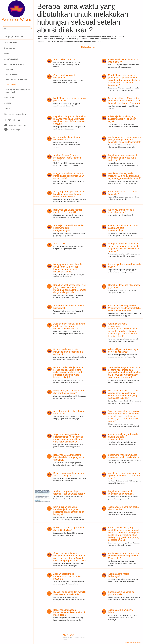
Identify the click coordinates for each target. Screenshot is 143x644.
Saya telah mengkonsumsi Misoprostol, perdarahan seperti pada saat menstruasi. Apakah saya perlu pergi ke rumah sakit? (70, 557)
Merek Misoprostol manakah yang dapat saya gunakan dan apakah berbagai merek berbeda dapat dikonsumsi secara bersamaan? (124, 80)
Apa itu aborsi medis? (64, 59)
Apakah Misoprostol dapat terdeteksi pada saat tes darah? (69, 493)
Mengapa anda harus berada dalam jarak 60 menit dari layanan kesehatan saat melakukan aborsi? (68, 268)
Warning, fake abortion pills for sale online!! (18, 91)
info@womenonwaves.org (15, 125)
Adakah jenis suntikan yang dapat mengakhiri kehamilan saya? (122, 119)
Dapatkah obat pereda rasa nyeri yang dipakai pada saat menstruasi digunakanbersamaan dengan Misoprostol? (70, 289)
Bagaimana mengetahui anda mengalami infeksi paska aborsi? (124, 456)
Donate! (8, 103)
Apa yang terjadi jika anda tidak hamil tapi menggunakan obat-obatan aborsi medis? (69, 194)
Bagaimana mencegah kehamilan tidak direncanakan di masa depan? (69, 612)
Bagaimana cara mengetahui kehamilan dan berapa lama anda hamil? (122, 158)
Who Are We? (11, 42)
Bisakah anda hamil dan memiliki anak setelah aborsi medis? (70, 593)
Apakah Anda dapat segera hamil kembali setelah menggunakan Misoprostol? (125, 556)
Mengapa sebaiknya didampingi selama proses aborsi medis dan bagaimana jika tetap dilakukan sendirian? (124, 247)
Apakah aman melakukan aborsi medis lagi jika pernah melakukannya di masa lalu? (69, 326)
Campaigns (9, 48)
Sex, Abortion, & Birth (14, 65)
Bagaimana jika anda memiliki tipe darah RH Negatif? (68, 211)
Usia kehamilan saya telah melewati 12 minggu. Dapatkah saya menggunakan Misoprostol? (125, 176)
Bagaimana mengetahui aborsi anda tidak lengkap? (69, 474)
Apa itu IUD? (60, 244)
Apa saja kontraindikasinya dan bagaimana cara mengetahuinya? (69, 228)
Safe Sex (9, 69)
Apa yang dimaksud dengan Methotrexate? (67, 138)
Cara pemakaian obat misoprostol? (64, 76)
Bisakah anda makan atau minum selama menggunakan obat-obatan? (68, 352)
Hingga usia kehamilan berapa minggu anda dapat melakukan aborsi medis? (69, 176)
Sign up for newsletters (15, 114)
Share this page (12, 130)
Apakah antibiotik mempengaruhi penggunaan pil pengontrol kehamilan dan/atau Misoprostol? (125, 140)
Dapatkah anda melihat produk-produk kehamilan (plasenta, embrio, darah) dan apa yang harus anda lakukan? (124, 394)
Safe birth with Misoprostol (16, 79)
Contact (8, 108)
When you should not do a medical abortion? (121, 211)
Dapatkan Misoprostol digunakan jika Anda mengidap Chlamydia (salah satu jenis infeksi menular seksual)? (70, 120)
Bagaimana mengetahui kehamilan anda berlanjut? (121, 493)
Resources (9, 97)
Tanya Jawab (11, 85)
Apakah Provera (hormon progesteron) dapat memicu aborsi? (67, 158)
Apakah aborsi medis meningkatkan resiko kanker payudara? (67, 576)
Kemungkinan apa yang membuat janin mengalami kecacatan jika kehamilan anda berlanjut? (69, 511)
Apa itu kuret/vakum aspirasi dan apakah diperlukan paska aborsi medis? (124, 476)
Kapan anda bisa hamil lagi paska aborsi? (122, 593)
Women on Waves (17, 11)
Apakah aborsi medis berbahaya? (119, 575)
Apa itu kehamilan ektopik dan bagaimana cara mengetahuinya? (123, 228)
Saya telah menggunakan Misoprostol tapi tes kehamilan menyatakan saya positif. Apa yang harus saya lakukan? (68, 438)
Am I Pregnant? (12, 74)
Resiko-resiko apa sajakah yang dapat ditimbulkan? (69, 529)
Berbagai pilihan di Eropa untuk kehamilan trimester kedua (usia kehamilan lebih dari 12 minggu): (124, 101)
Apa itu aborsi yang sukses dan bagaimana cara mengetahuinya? (124, 437)
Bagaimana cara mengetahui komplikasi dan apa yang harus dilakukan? (69, 457)
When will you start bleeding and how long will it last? (124, 351)
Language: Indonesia (14, 37)
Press (7, 53)
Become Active (11, 59)
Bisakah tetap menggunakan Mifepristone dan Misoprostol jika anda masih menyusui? (124, 308)
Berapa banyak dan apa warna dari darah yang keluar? (69, 392)
